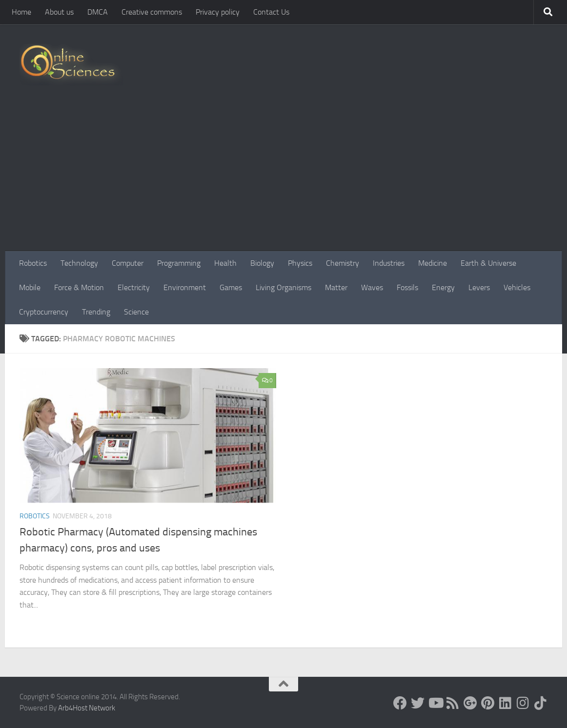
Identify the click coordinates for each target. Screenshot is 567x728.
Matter (336, 287)
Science (136, 312)
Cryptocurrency (44, 312)
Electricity (134, 287)
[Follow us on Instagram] (523, 703)
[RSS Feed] (453, 703)
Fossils (407, 287)
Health (225, 263)
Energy (443, 287)
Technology (79, 263)
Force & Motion (79, 287)
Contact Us (271, 12)
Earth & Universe (488, 263)
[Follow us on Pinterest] (488, 703)
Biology (262, 263)
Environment (185, 287)
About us (59, 12)
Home (21, 12)
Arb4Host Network (87, 708)
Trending (96, 312)
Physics (300, 263)
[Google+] (470, 703)
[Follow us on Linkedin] (506, 703)
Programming (179, 263)
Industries (389, 263)
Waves (372, 287)
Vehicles (517, 287)
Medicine (433, 263)
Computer (128, 263)
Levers (479, 287)
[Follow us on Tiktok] (541, 703)
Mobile (30, 287)
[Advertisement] (283, 178)
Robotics (33, 263)
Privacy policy (218, 12)
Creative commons (152, 12)
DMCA (98, 12)
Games (231, 287)
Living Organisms (283, 287)
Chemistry (343, 263)
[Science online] (400, 703)
